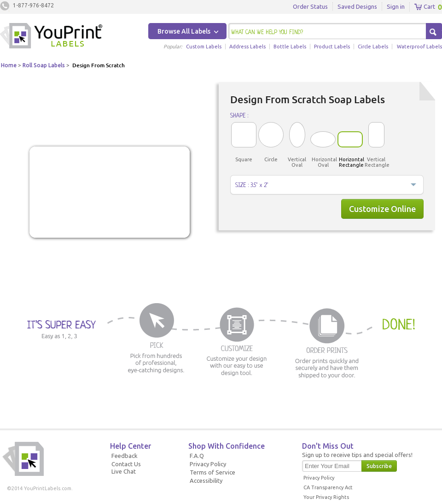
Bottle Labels (290, 47)
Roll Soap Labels (44, 65)
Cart (425, 7)
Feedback (125, 456)
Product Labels (332, 47)
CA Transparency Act (328, 487)
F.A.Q (197, 456)
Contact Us (126, 464)
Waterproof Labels (419, 47)
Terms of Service (212, 472)
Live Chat (124, 471)
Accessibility (206, 481)
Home (9, 65)
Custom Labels (204, 47)
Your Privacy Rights (326, 497)
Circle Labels (373, 47)
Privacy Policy (208, 464)
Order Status (310, 6)
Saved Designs (357, 6)
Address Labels (247, 47)
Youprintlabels (51, 37)
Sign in (396, 6)
